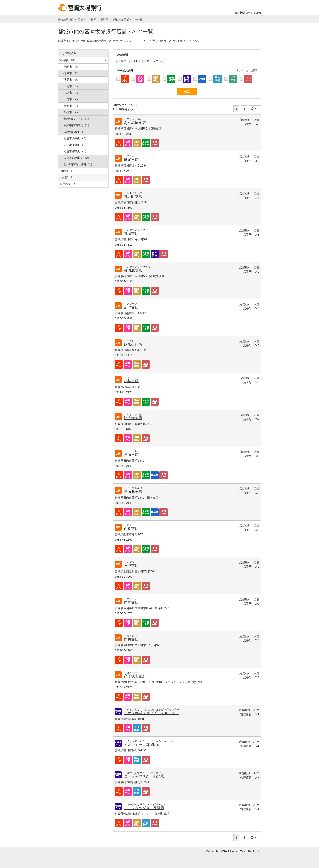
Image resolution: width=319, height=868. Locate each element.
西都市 (71, 112)
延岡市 (72, 80)
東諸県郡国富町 (77, 125)
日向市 (71, 99)
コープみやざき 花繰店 (144, 808)
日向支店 (131, 455)
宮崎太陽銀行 (66, 19)
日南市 (71, 86)
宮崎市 (72, 67)
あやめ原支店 (135, 123)
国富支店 (131, 602)
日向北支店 (133, 492)
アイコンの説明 (248, 70)
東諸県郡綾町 (76, 132)
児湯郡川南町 (76, 145)
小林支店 (131, 381)
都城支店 (131, 234)
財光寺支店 (133, 418)
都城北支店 (133, 270)
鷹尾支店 (131, 160)
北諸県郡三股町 (77, 119)
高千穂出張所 (135, 676)
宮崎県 (104, 19)
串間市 (71, 106)
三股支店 (131, 566)
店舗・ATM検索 (87, 19)
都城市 (72, 73)
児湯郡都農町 (76, 151)
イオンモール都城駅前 (142, 745)
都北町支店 (135, 197)
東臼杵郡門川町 (77, 158)
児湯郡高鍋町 (76, 138)
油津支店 (131, 307)
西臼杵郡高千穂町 (79, 164)
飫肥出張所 (133, 344)
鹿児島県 (69, 184)
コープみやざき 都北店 (144, 776)
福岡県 (67, 171)
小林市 (71, 93)
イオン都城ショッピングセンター (151, 713)
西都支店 (133, 529)
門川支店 (131, 639)
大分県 (67, 177)
